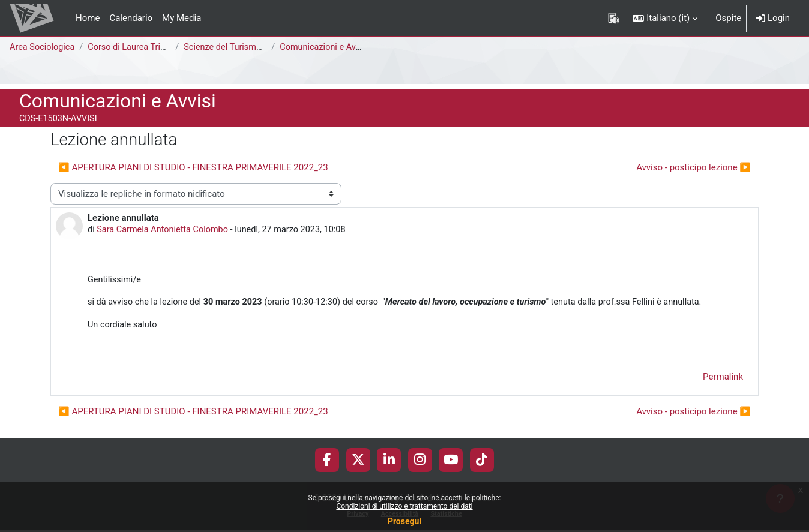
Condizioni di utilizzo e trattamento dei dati (404, 506)
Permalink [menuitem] (723, 380)
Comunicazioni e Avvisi (329, 47)
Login (773, 18)
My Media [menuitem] (182, 18)
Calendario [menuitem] (131, 18)
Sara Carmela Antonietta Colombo (165, 230)
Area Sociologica (43, 47)
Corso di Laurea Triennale (142, 47)
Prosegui (404, 521)
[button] (665, 18)
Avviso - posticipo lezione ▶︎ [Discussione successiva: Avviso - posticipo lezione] (693, 167)
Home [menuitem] (88, 18)
